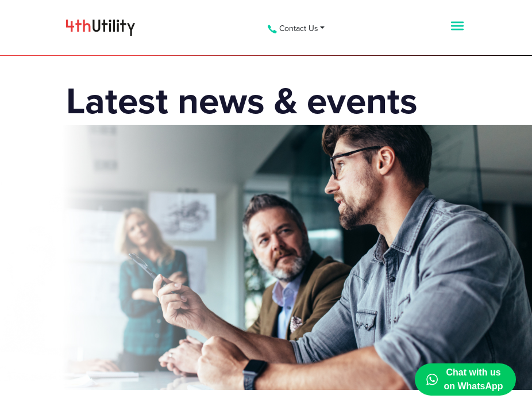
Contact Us (293, 28)
